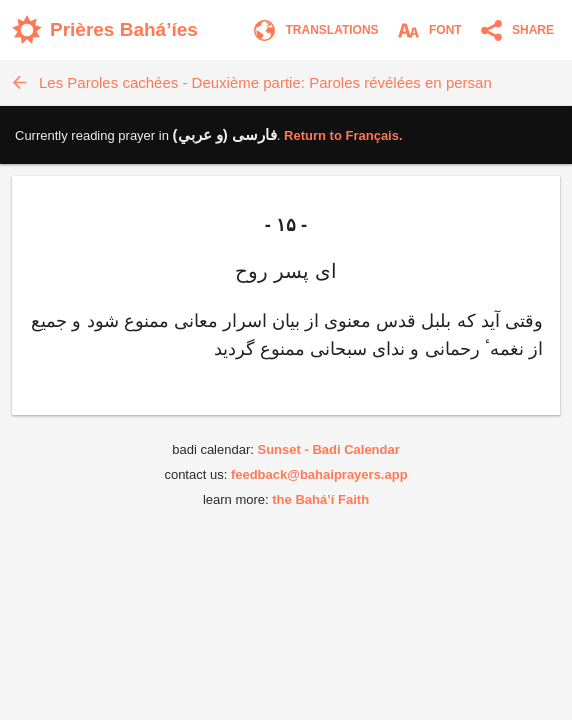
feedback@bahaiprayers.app (319, 474)
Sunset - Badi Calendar (328, 449)
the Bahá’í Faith (320, 499)
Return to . (343, 135)
